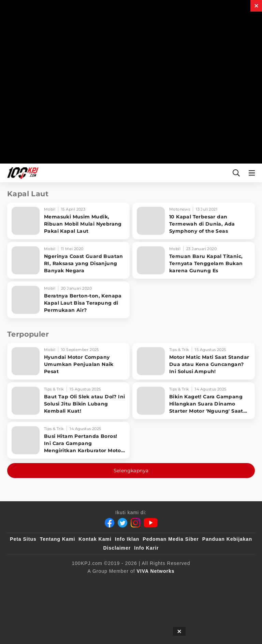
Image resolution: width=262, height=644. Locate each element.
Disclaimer (117, 548)
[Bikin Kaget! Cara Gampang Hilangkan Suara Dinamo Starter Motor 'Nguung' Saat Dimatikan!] (194, 401)
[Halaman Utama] (21, 173)
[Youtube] (151, 523)
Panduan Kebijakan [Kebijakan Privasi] (227, 539)
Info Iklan (127, 539)
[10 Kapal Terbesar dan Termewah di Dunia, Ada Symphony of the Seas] (194, 221)
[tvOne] (180, 582)
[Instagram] (135, 523)
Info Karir (146, 548)
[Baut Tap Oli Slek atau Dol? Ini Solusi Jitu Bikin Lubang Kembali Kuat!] (68, 401)
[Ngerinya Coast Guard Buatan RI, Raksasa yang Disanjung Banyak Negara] (68, 260)
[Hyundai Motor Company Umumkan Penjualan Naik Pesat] (68, 361)
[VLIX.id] (126, 582)
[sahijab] (94, 582)
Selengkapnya (131, 471)
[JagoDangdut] (151, 596)
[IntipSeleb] (115, 596)
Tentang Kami (58, 539)
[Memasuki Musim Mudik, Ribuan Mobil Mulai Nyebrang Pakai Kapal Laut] (68, 221)
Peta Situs (23, 539)
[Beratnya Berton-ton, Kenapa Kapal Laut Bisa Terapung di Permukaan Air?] (68, 300)
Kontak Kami (95, 539)
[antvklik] (233, 582)
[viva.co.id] (35, 582)
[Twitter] (122, 523)
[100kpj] (67, 582)
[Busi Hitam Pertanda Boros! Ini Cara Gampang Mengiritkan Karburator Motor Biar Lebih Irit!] (68, 440)
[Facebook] (110, 523)
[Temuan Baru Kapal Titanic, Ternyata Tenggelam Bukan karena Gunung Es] (194, 260)
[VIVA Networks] (156, 571)
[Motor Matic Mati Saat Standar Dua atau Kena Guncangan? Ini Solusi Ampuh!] (194, 361)
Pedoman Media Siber (171, 539)
